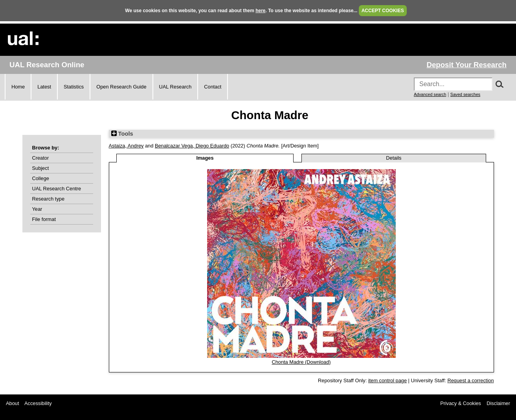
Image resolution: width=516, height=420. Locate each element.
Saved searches (465, 94)
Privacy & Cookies (461, 403)
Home (18, 87)
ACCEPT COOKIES (383, 11)
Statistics (74, 87)
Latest (44, 87)
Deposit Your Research (466, 65)
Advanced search (430, 94)
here (260, 11)
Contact (213, 87)
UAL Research (175, 87)
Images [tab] (205, 158)
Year (37, 209)
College (41, 178)
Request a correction (470, 380)
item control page (387, 380)
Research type (49, 199)
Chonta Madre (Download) (301, 362)
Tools (122, 134)
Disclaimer (498, 403)
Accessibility (38, 403)
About (12, 403)
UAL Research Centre (57, 189)
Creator (41, 158)
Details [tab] (394, 158)
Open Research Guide (121, 87)
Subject (41, 168)
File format (44, 219)
